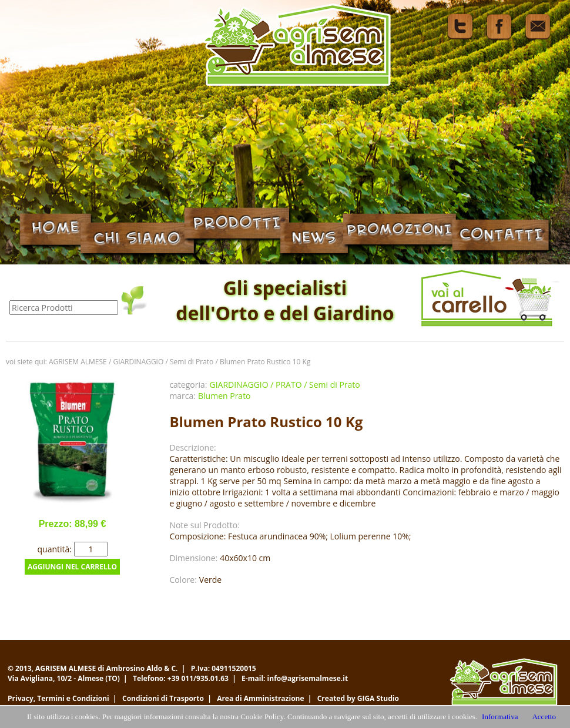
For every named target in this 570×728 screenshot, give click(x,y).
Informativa (500, 717)
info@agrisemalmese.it (308, 678)
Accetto (544, 717)
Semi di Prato (192, 362)
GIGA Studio (378, 698)
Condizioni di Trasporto (163, 698)
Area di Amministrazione (260, 698)
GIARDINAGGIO (138, 362)
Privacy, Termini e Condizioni (58, 698)
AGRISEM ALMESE (78, 362)
